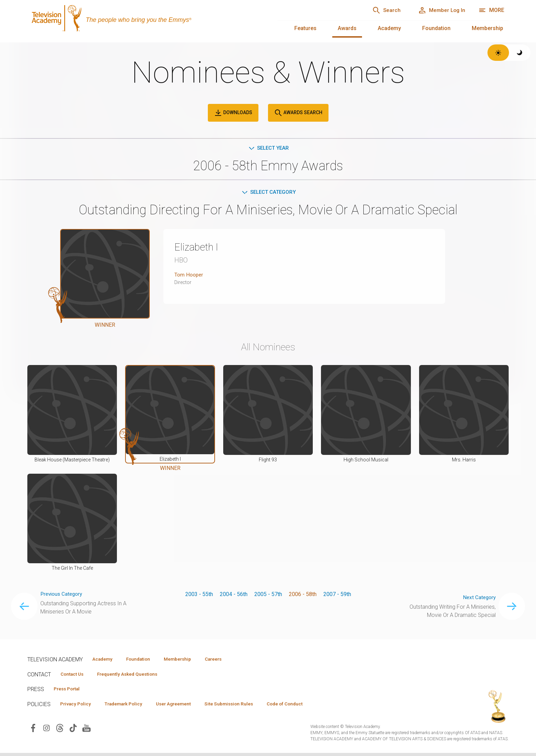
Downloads (233, 113)
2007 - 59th (337, 595)
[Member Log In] (439, 10)
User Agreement (184, 706)
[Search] (379, 10)
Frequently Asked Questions (133, 676)
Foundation (436, 28)
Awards (347, 28)
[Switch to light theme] (498, 53)
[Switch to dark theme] (520, 53)
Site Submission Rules (243, 706)
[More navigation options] (491, 10)
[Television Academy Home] (146, 21)
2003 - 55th (199, 595)
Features (305, 28)
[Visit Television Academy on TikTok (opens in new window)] (73, 731)
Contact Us (74, 676)
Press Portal (69, 691)
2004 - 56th (234, 595)
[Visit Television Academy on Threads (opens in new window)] (60, 731)
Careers (226, 660)
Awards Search (298, 113)
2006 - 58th (303, 595)
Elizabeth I (199, 248)
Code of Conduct (303, 706)
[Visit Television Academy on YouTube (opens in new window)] (86, 731)
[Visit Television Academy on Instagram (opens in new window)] (46, 731)
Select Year (268, 148)
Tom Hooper (189, 276)
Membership (487, 28)
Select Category (268, 193)
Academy (389, 28)
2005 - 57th (268, 595)
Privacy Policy (77, 706)
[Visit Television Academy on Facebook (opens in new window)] (33, 731)
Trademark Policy (129, 706)
